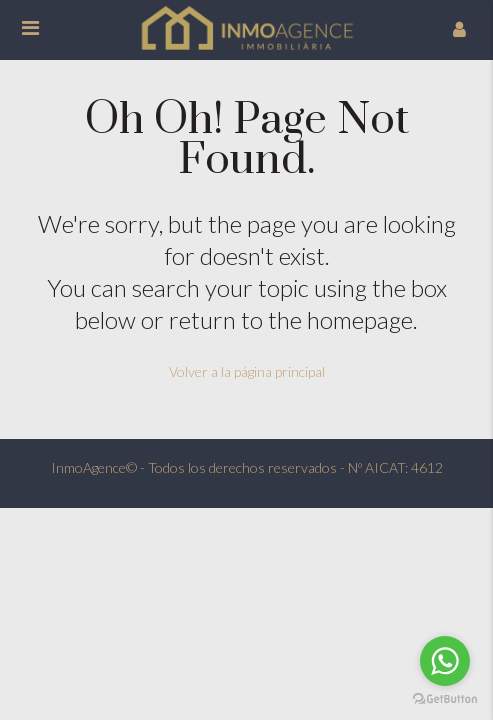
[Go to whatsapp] (445, 661)
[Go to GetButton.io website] (445, 699)
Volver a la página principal (247, 371)
